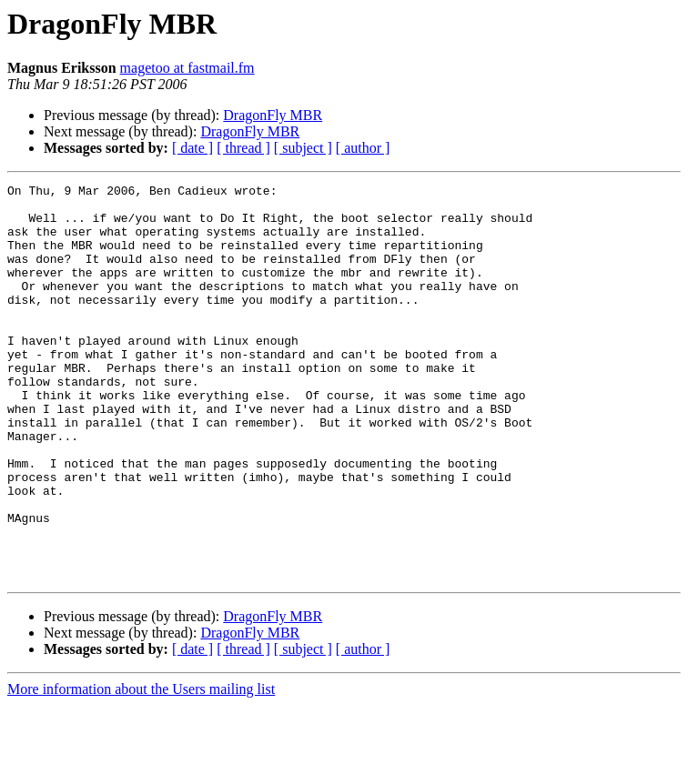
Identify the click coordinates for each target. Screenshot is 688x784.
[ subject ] (303, 148)
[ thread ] (243, 148)
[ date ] (192, 148)
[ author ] (363, 148)
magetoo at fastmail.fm (187, 68)
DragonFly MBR (273, 115)
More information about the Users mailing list (141, 768)
